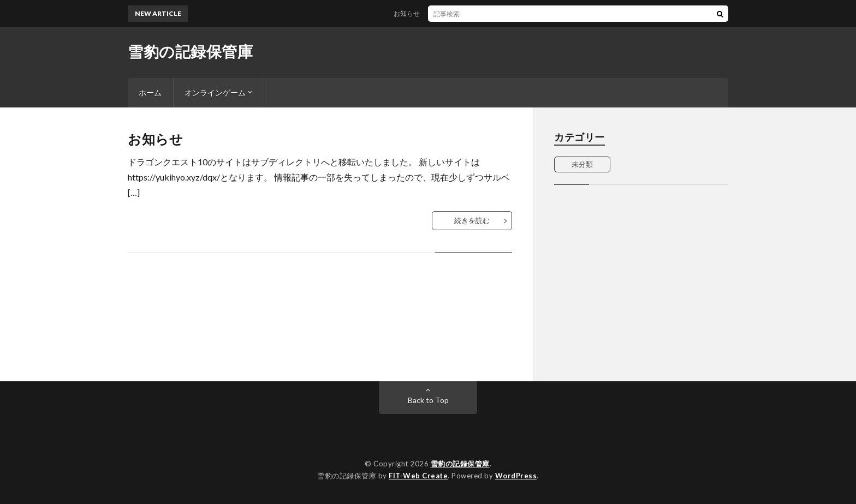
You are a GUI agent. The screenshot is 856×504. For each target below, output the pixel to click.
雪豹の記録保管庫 (190, 51)
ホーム (150, 92)
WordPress (516, 476)
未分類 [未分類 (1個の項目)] (582, 164)
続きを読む (472, 220)
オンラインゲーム (215, 92)
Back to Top (428, 400)
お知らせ (413, 13)
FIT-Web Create (418, 476)
